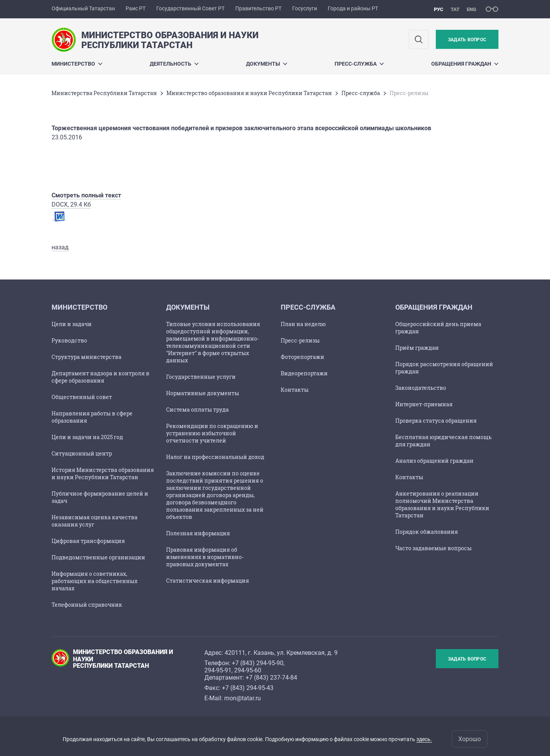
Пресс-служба (359, 64)
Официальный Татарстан (83, 8)
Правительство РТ (258, 8)
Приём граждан (417, 348)
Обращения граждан (465, 64)
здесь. (424, 739)
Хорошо (470, 739)
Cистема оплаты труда (197, 409)
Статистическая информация (208, 581)
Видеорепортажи (304, 373)
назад (60, 247)
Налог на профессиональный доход (215, 457)
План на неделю (303, 324)
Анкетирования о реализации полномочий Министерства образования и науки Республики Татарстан (442, 504)
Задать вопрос (467, 40)
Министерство (77, 64)
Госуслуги (305, 8)
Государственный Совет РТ (190, 8)
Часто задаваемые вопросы (434, 548)
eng (472, 9)
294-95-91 (218, 670)
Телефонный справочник (87, 605)
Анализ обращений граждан (434, 461)
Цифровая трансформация (88, 541)
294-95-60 (248, 670)
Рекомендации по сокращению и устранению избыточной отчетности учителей (212, 433)
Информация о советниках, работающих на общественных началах (95, 581)
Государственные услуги (201, 377)
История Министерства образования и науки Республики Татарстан (103, 473)
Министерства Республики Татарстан (104, 93)
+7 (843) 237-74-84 (271, 678)
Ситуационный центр (82, 453)
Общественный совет (82, 397)
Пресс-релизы (300, 340)
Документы (267, 64)
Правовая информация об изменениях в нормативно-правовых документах (205, 557)
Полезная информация (198, 533)
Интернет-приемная (424, 404)
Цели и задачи (72, 324)
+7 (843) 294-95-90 (258, 663)
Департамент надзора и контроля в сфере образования (100, 377)
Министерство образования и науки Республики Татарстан (249, 93)
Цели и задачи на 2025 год (87, 437)
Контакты (295, 390)
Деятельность (174, 64)
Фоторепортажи (302, 357)
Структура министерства (87, 357)
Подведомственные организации (98, 557)
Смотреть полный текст (86, 195)
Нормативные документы (203, 393)
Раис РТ (136, 8)
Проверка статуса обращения (436, 421)
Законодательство (421, 388)
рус (439, 9)
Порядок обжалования (427, 532)
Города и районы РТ (353, 8)
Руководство (69, 340)
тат (455, 9)
